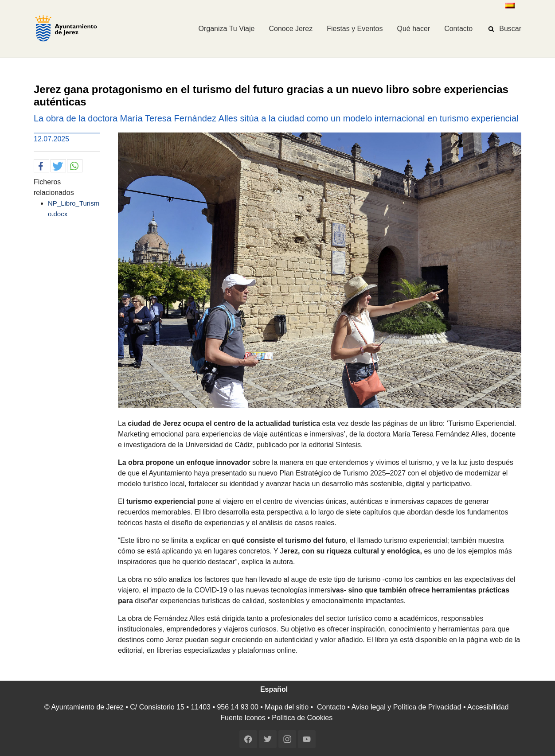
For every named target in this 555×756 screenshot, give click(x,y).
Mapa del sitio (287, 707)
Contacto (331, 707)
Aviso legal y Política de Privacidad (406, 707)
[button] (41, 166)
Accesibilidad (488, 707)
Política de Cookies (302, 718)
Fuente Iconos (243, 718)
